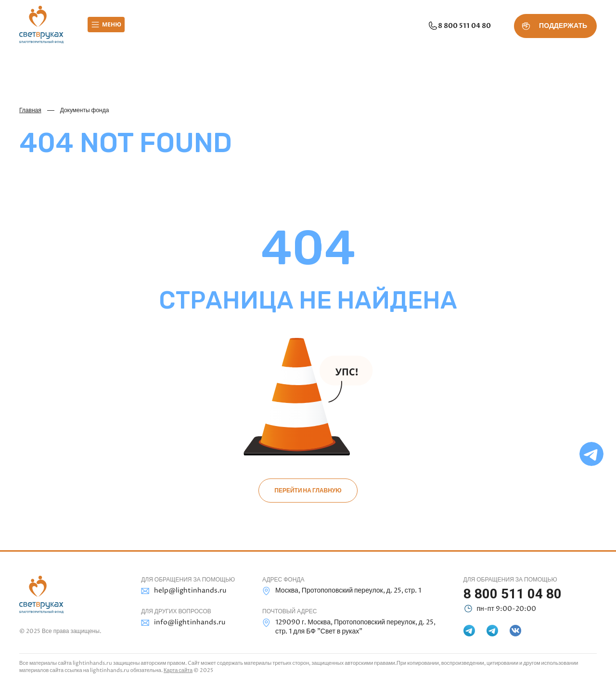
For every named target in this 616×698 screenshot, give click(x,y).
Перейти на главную (308, 491)
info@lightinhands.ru (183, 623)
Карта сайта (178, 670)
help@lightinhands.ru (184, 591)
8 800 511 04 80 (459, 26)
